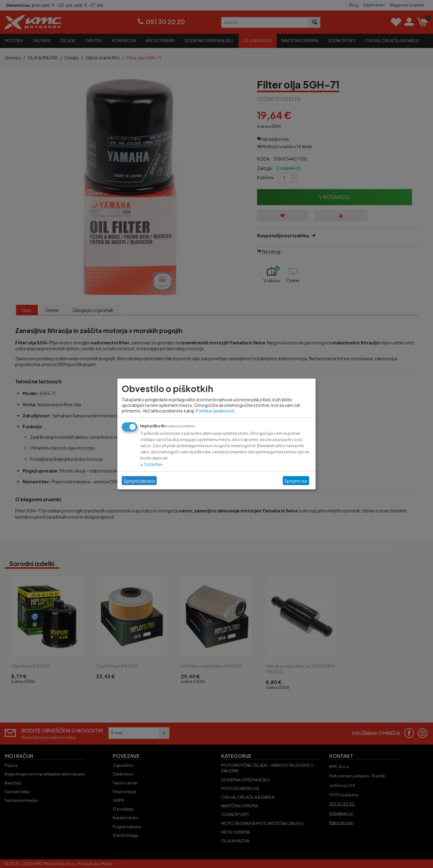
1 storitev (151, 464)
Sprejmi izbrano (139, 481)
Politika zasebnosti (215, 411)
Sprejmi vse (296, 481)
